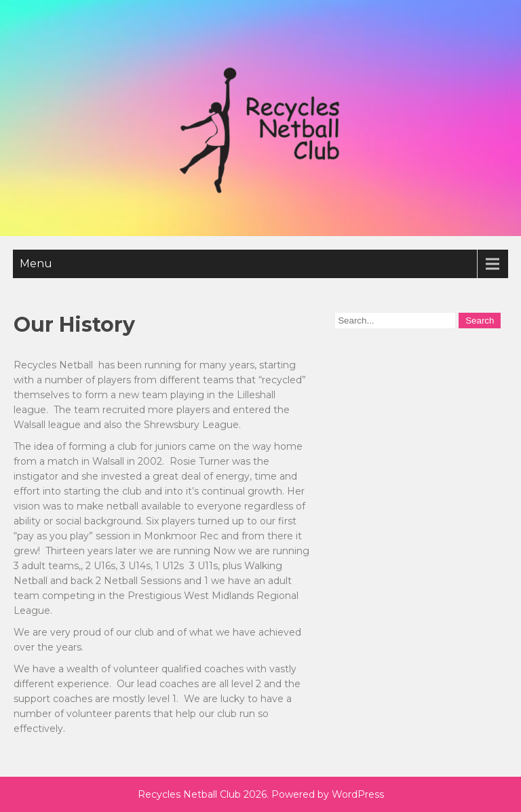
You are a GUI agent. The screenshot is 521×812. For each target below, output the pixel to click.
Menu (36, 264)
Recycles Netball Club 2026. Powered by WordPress (261, 794)
